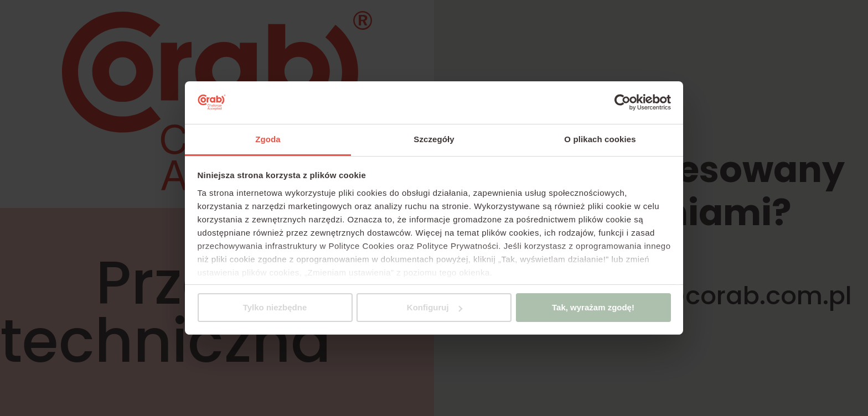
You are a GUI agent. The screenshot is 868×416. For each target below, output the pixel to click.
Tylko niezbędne (275, 307)
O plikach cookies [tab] (600, 139)
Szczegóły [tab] (434, 139)
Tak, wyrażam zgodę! (593, 307)
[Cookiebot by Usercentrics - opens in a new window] (622, 102)
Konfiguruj (435, 307)
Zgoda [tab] (268, 139)
